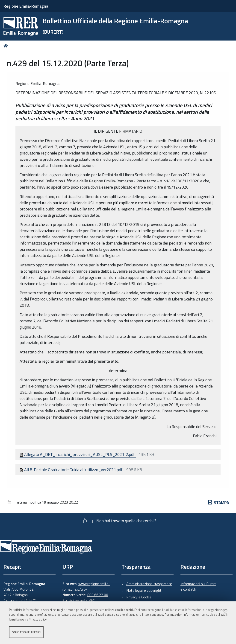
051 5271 (29, 600)
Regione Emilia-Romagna (26, 6)
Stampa (218, 503)
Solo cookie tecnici (26, 632)
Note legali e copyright (144, 590)
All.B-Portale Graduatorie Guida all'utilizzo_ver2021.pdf (72, 470)
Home (7, 46)
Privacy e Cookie (139, 597)
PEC (92, 600)
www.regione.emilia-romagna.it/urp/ (86, 586)
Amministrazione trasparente (149, 584)
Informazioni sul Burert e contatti (198, 586)
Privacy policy (38, 619)
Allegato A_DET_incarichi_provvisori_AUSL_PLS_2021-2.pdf (78, 454)
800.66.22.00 (98, 595)
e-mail (80, 600)
